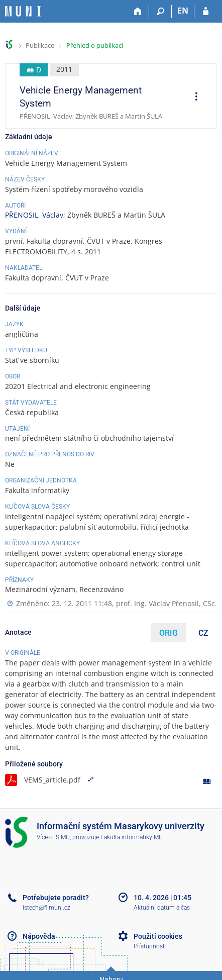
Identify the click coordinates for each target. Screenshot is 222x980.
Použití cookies (158, 936)
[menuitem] (193, 97)
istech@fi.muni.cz (46, 908)
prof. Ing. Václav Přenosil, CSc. (166, 603)
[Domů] (138, 12)
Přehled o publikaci (95, 45)
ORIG (169, 633)
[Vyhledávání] (160, 12)
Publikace (40, 45)
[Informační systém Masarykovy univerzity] (23, 11)
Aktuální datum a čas (162, 908)
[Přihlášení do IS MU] (206, 12)
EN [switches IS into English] (183, 11)
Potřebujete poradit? (56, 898)
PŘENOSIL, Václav (34, 215)
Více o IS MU (53, 837)
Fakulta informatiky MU (132, 837)
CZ (203, 633)
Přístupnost (149, 946)
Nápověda (39, 936)
